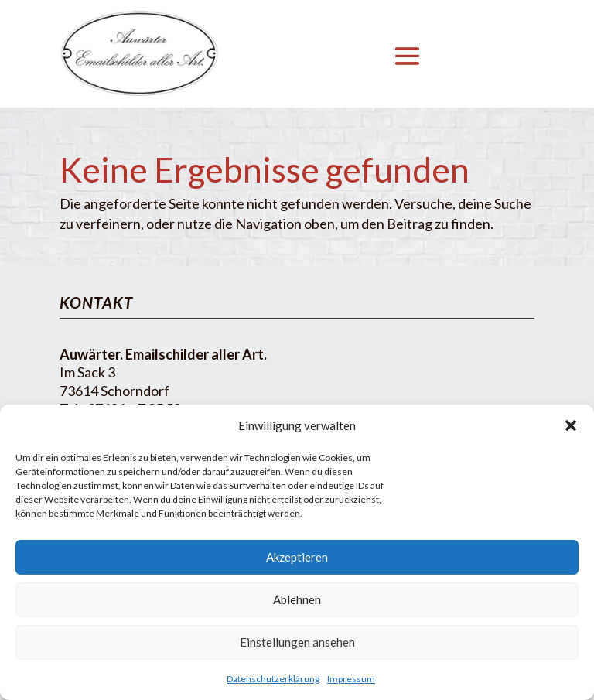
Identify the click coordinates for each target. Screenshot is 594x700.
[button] (571, 425)
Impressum (351, 679)
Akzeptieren (297, 557)
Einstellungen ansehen (297, 642)
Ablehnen (297, 599)
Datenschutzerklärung (273, 679)
